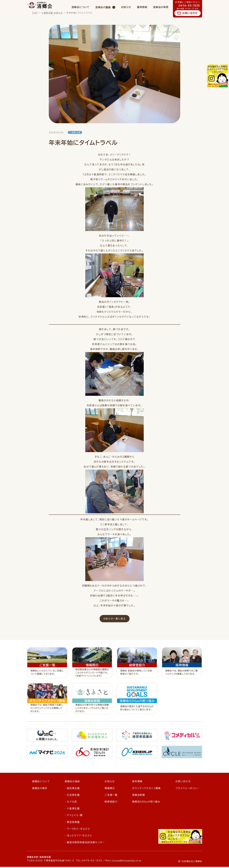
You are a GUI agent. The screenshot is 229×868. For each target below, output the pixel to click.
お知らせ (126, 7)
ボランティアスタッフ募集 (146, 789)
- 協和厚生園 (72, 789)
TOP (35, 13)
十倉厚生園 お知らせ (52, 13)
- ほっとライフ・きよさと (78, 837)
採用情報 (142, 7)
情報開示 (110, 789)
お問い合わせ (190, 13)
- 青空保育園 (72, 823)
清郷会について (81, 7)
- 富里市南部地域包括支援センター (85, 843)
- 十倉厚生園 (72, 810)
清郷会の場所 (161, 7)
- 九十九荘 (71, 803)
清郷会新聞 (138, 796)
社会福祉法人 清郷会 (40, 5)
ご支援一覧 (111, 796)
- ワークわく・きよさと (77, 830)
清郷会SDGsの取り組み (146, 803)
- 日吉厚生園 (72, 796)
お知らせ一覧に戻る (114, 620)
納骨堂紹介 (111, 803)
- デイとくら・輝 (74, 816)
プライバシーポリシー (187, 789)
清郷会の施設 (103, 7)
